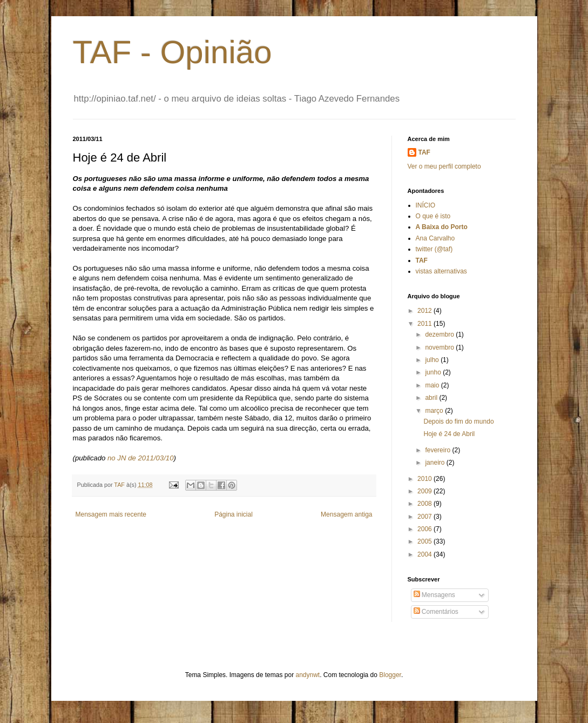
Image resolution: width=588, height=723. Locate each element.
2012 (425, 311)
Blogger (390, 675)
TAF (424, 152)
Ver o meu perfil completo (444, 166)
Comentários (436, 612)
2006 (425, 529)
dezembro (440, 334)
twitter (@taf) (434, 249)
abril (432, 398)
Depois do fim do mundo (458, 421)
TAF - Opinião (173, 52)
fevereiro (438, 450)
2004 (425, 554)
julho (433, 360)
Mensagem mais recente (111, 514)
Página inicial (234, 514)
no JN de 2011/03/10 (140, 458)
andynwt (307, 675)
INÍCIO (426, 205)
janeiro (435, 463)
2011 (425, 324)
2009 (425, 491)
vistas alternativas (441, 271)
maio (433, 385)
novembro (440, 347)
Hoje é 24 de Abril (449, 434)
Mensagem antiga (346, 514)
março (435, 411)
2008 (425, 504)
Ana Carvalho (435, 238)
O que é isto (433, 216)
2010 (425, 479)
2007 (425, 517)
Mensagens (434, 595)
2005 (425, 541)
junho (434, 372)
